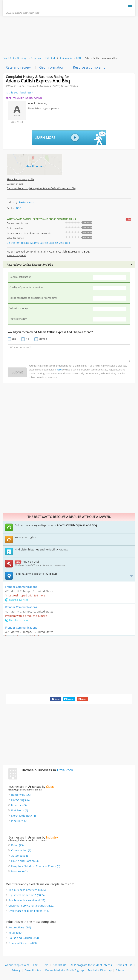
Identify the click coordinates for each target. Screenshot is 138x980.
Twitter (69, 699)
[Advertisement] (69, 37)
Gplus (82, 699)
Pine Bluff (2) (19, 821)
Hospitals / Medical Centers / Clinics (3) (36, 866)
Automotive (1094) (20, 927)
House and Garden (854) (24, 938)
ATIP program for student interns (91, 965)
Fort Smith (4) (20, 810)
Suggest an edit (15, 184)
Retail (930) (15, 933)
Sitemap (121, 970)
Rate (69, 265)
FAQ (36, 965)
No (27, 339)
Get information (52, 67)
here (59, 370)
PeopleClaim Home (24, 6)
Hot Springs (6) (20, 800)
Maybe (43, 339)
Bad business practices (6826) (27, 890)
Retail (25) (17, 845)
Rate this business (17, 600)
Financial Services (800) (23, 943)
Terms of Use (124, 965)
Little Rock (50, 58)
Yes (14, 339)
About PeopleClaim (17, 965)
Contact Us (59, 965)
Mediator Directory (100, 970)
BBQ (78, 58)
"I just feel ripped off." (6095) (26, 895)
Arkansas (36, 58)
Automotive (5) (20, 856)
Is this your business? (19, 92)
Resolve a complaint (89, 67)
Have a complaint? (16, 255)
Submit (17, 372)
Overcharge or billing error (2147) (29, 911)
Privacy (16, 970)
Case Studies (33, 970)
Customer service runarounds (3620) (31, 906)
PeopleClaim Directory (14, 58)
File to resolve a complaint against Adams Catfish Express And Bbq (41, 188)
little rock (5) (19, 805)
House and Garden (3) (25, 861)
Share (56, 699)
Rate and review (18, 67)
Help (46, 965)
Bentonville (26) (21, 795)
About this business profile (20, 179)
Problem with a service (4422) (27, 900)
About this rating (38, 103)
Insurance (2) (19, 871)
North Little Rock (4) (23, 816)
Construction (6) (21, 850)
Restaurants (66, 58)
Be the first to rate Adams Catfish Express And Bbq (38, 243)
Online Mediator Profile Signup (64, 970)
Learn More (70, 138)
